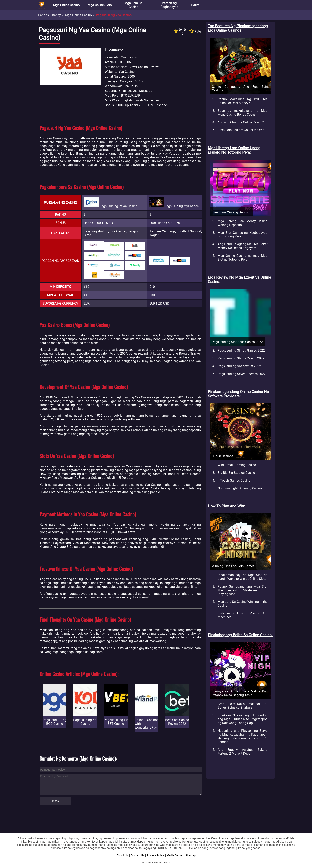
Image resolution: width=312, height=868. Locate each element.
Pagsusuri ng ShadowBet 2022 (239, 366)
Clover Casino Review (144, 67)
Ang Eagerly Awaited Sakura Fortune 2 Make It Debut (243, 752)
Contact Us (137, 855)
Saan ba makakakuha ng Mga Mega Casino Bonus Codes (243, 113)
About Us (122, 855)
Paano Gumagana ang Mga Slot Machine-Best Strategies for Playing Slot (243, 590)
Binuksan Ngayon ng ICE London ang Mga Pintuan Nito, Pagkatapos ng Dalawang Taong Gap (243, 719)
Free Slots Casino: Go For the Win (241, 130)
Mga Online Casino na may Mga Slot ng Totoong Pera (243, 258)
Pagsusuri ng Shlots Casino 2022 (241, 358)
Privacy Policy (155, 855)
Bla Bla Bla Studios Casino (236, 473)
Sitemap (191, 855)
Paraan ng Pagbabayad (169, 5)
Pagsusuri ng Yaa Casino (114, 15)
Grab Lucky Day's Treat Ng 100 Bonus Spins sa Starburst (243, 706)
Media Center (175, 855)
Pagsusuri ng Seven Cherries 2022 (242, 374)
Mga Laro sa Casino (133, 5)
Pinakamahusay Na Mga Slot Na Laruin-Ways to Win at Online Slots (243, 577)
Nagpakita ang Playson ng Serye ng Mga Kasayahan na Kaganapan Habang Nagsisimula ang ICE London (243, 736)
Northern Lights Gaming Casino (240, 488)
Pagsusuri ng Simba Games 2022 (241, 351)
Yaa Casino (127, 72)
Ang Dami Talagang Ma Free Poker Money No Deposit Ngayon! (243, 246)
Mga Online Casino (66, 5)
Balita (195, 5)
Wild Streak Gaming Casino (237, 465)
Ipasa (56, 801)
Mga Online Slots (100, 5)
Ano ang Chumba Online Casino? (241, 122)
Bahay (56, 15)
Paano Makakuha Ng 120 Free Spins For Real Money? (243, 101)
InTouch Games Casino (234, 480)
